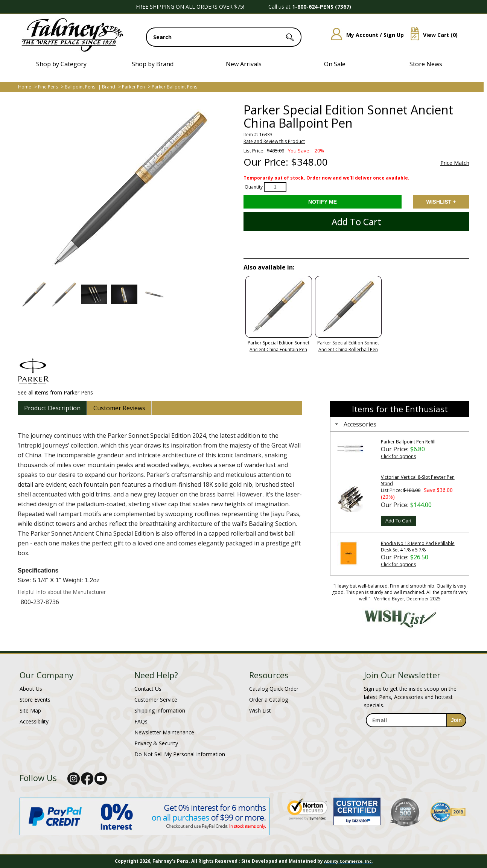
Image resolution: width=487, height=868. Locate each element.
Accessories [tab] (355, 424)
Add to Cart (356, 222)
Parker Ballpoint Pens (174, 87)
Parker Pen (133, 87)
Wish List (260, 710)
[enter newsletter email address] (416, 720)
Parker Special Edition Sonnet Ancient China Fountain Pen (279, 346)
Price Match (455, 163)
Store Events (35, 700)
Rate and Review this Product (274, 141)
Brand (109, 87)
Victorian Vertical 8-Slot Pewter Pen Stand (418, 480)
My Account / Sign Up (364, 35)
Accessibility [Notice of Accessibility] (34, 721)
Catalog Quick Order (274, 689)
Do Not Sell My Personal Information (180, 754)
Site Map (30, 710)
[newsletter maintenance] (416, 735)
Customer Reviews (119, 408)
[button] (34, 294)
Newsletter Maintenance (164, 732)
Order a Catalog (269, 700)
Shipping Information (160, 710)
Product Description (52, 408)
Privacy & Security (156, 743)
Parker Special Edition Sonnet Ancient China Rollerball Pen (348, 346)
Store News (426, 64)
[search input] (224, 37)
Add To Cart (398, 521)
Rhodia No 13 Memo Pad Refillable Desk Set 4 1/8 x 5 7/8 (418, 547)
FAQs (141, 721)
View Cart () (431, 35)
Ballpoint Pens (80, 87)
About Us (31, 689)
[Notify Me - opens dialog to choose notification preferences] (323, 202)
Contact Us (148, 689)
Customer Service (156, 700)
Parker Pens (78, 392)
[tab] (52, 408)
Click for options (398, 456)
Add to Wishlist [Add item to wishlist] (441, 202)
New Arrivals (244, 64)
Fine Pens (48, 87)
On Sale (335, 64)
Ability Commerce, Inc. (348, 861)
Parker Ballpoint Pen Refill (408, 442)
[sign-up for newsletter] (456, 720)
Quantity (254, 187)
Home (25, 87)
